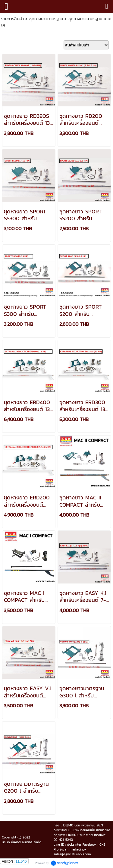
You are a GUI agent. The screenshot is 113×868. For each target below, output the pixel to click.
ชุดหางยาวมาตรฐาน (46, 19)
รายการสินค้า (13, 19)
